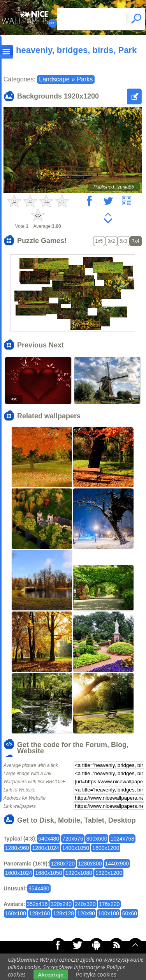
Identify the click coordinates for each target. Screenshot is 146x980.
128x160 (40, 913)
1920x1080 (79, 873)
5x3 (123, 241)
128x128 (63, 913)
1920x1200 (109, 873)
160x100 (16, 913)
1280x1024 (46, 848)
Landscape (54, 79)
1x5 (99, 241)
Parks (85, 79)
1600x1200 (106, 848)
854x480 (39, 888)
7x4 (136, 241)
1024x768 (122, 839)
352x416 (37, 904)
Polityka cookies (96, 974)
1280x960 (17, 848)
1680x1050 (48, 873)
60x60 (130, 913)
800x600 (97, 839)
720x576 (73, 839)
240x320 (85, 904)
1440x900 (117, 864)
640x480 (49, 839)
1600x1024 (18, 873)
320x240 (61, 904)
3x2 (111, 241)
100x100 (109, 913)
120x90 (86, 913)
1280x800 (90, 864)
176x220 (109, 904)
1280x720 (63, 864)
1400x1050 (76, 848)
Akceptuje (51, 975)
